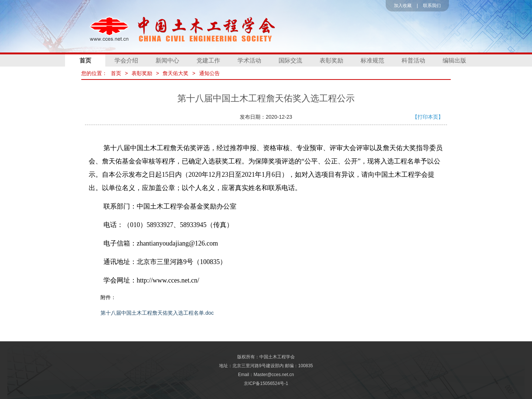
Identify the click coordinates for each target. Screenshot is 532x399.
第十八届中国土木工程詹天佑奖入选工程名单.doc (157, 313)
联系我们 (432, 6)
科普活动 (413, 60)
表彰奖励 (331, 60)
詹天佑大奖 (175, 73)
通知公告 (209, 73)
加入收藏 (403, 6)
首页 (85, 60)
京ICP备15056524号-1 (266, 383)
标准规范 (372, 60)
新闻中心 (167, 60)
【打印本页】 (428, 117)
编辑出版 (454, 60)
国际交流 (290, 60)
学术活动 (249, 60)
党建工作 (208, 60)
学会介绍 (126, 60)
